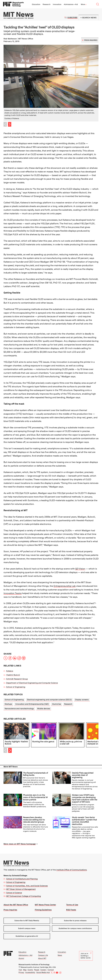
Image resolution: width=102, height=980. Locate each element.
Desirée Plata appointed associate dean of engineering (83, 775)
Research (47, 4)
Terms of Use (72, 905)
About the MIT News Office (16, 905)
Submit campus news (27, 928)
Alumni (21, 958)
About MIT (42, 958)
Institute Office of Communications (72, 870)
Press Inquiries (10, 910)
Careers (43, 970)
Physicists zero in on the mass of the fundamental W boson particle (35, 797)
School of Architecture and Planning (22, 879)
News (60, 955)
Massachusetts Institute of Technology (34, 965)
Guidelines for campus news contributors (75, 928)
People (37, 970)
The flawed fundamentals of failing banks (36, 774)
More (84, 4)
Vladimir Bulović (13, 675)
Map (25, 970)
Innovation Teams (13, 593)
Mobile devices (44, 709)
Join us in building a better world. (86, 956)
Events (30, 970)
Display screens (82, 700)
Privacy (21, 973)
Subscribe (72, 18)
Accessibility (30, 973)
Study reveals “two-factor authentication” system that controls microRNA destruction (84, 821)
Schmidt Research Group (17, 679)
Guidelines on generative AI (27, 936)
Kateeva (10, 671)
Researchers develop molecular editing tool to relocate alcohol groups (34, 820)
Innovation (57, 4)
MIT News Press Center (45, 905)
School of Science (14, 893)
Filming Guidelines (43, 910)
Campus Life (43, 955)
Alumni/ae (56, 704)
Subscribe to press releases (75, 921)
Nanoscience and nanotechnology (19, 709)
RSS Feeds (71, 910)
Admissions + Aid (71, 4)
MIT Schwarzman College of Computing (24, 896)
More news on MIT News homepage (20, 844)
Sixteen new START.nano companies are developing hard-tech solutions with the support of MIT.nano (85, 798)
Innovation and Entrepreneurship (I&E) (32, 704)
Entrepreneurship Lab (65, 586)
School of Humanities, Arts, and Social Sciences (27, 886)
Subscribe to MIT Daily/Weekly (27, 921)
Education (36, 4)
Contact (51, 970)
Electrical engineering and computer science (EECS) (49, 700)
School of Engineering (16, 687)
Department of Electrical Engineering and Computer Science (32, 683)
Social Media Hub (43, 973)
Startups (8, 704)
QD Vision (80, 569)
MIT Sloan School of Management (21, 889)
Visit (20, 970)
